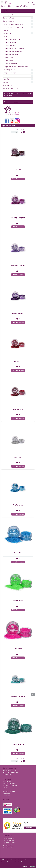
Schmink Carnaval (9, 840)
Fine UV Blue (18, 553)
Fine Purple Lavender (18, 266)
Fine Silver (18, 457)
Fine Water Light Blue (18, 697)
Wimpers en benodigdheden (12, 88)
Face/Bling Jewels (9, 70)
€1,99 (18, 175)
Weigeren (32, 867)
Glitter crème (9, 61)
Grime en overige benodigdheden (13, 27)
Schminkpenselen (8, 848)
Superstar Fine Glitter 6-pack (14, 52)
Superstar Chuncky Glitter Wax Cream (16, 67)
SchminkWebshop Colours (11, 771)
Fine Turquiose (18, 505)
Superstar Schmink (9, 842)
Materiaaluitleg (7, 793)
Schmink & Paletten (9, 18)
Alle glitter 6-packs (11, 46)
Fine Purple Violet (18, 314)
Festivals (6, 76)
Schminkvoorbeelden (9, 791)
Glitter (5, 37)
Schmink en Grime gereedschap (13, 24)
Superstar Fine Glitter (11, 55)
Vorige (14, 132)
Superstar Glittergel (11, 43)
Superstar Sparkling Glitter (13, 40)
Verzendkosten (7, 781)
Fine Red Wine (18, 409)
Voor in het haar (8, 85)
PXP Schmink (8, 844)
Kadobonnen (7, 795)
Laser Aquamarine (18, 744)
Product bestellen (18, 179)
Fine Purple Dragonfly (18, 218)
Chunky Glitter (9, 58)
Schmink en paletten (9, 838)
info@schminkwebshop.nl (10, 772)
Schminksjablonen (9, 21)
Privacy (5, 787)
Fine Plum (18, 170)
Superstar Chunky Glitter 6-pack (15, 49)
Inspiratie (6, 79)
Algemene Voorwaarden (10, 785)
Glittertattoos (7, 33)
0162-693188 (7, 774)
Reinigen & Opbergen (10, 73)
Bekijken (32, 4)
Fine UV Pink (18, 649)
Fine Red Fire (18, 361)
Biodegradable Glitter (11, 64)
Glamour (6, 82)
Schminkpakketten (9, 15)
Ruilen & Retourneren (9, 783)
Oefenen (6, 30)
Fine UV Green (18, 601)
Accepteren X (25, 867)
